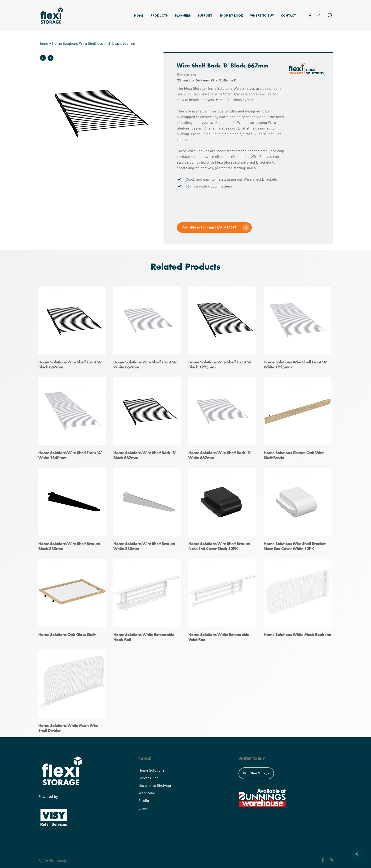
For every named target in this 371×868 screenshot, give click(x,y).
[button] (214, 228)
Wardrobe (147, 793)
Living (143, 808)
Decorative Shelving (155, 785)
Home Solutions (151, 770)
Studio (144, 800)
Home (43, 43)
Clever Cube (148, 778)
